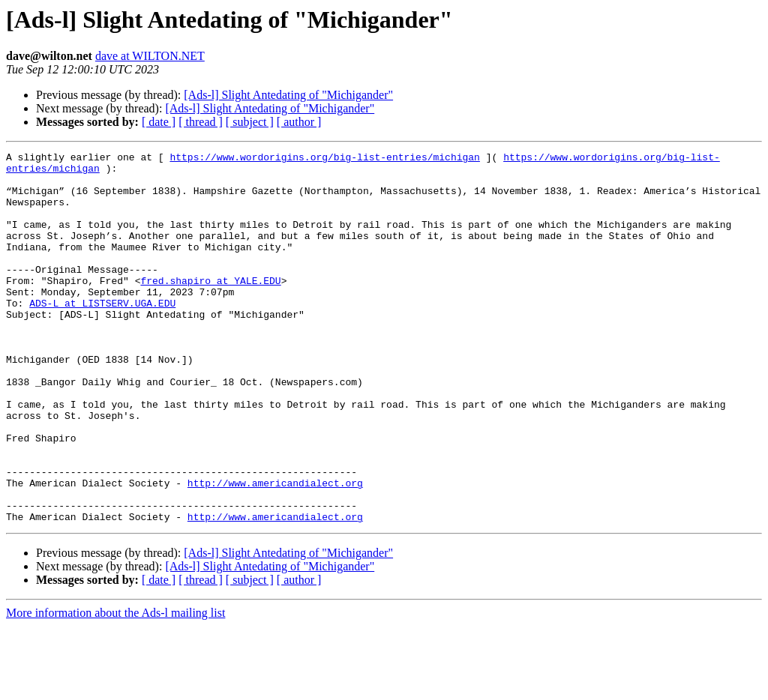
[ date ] (159, 122)
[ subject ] (250, 122)
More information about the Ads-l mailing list (115, 687)
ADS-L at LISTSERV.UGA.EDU (102, 334)
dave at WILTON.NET (150, 56)
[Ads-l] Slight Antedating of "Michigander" (288, 95)
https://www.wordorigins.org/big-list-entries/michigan (324, 159)
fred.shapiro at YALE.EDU (210, 307)
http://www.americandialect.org (275, 550)
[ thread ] (201, 122)
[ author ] (299, 122)
